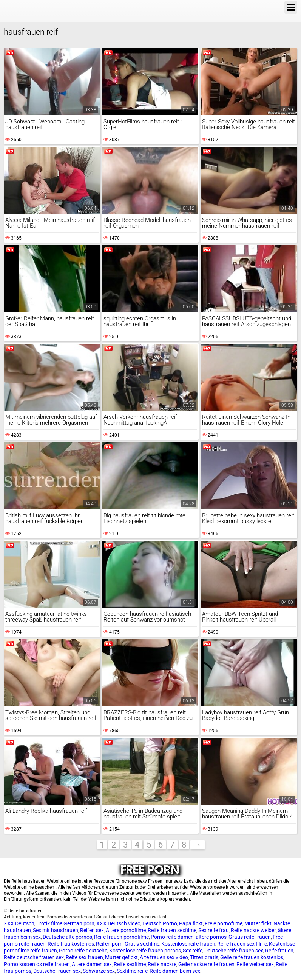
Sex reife (193, 951)
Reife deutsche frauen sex (34, 957)
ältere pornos (211, 937)
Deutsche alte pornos (67, 937)
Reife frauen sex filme (242, 944)
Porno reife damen (172, 937)
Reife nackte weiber (253, 930)
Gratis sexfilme (142, 944)
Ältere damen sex (92, 964)
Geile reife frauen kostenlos (252, 957)
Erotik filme (49, 923)
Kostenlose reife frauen (188, 944)
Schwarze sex (99, 971)
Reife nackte (162, 964)
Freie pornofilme (224, 923)
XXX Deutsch (19, 923)
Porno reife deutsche (83, 951)
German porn (79, 923)
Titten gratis (204, 957)
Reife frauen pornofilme (121, 937)
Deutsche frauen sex (57, 971)
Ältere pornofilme (126, 930)
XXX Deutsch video (118, 923)
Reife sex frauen (84, 957)
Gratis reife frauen (250, 937)
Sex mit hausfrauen (56, 930)
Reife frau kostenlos (71, 944)
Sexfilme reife (132, 971)
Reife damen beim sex (175, 971)
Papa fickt (191, 923)
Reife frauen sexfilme (172, 930)
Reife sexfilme (130, 964)
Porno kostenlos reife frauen (37, 964)
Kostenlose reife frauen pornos (145, 951)
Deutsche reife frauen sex (234, 951)
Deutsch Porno (160, 923)
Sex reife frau (214, 930)
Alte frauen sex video (164, 957)
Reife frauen (279, 951)
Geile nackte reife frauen (206, 964)
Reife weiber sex (255, 964)
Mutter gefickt (121, 957)
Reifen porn (109, 944)
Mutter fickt (258, 923)
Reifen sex (92, 930)
